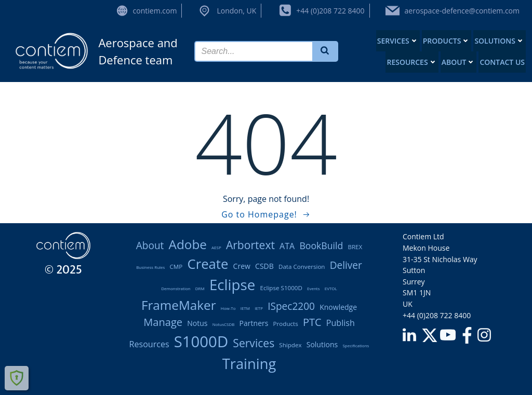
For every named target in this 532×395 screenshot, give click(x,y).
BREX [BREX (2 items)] (355, 247)
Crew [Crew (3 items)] (242, 266)
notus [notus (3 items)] (197, 323)
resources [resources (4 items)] (149, 344)
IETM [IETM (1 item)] (245, 308)
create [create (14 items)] (208, 264)
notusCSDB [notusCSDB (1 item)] (224, 324)
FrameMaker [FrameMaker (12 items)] (179, 305)
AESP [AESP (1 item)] (216, 247)
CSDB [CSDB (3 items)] (264, 266)
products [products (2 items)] (286, 324)
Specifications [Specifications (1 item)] (356, 345)
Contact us (502, 62)
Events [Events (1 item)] (314, 288)
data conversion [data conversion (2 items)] (302, 267)
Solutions (500, 41)
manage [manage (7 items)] (163, 322)
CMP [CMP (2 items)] (176, 267)
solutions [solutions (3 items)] (322, 344)
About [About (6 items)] (150, 246)
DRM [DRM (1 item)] (200, 288)
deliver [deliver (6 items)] (346, 265)
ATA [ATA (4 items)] (287, 246)
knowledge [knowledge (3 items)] (338, 307)
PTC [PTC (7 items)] (312, 322)
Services (398, 41)
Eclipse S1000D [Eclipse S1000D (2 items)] (281, 288)
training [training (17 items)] (249, 364)
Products (447, 41)
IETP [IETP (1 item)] (259, 308)
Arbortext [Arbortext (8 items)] (250, 245)
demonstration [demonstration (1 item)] (176, 288)
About (459, 62)
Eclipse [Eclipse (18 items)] (232, 284)
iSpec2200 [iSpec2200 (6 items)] (291, 306)
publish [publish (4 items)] (341, 323)
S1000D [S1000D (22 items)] (201, 342)
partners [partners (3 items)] (254, 323)
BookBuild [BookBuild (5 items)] (321, 246)
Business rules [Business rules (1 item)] (150, 267)
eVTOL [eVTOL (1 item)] (331, 288)
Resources (412, 62)
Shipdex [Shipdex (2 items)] (290, 345)
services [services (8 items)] (254, 343)
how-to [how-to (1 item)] (228, 308)
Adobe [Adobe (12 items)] (188, 244)
